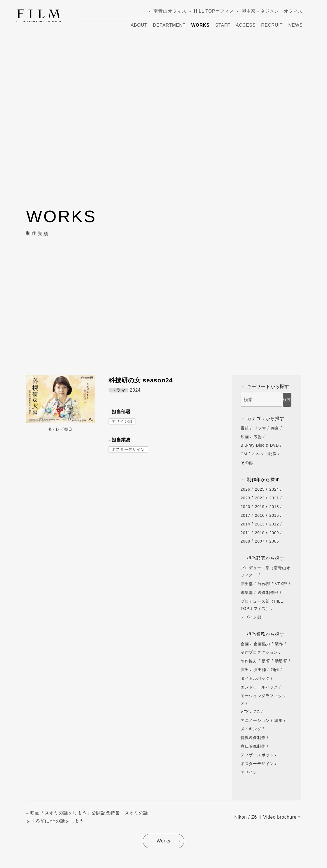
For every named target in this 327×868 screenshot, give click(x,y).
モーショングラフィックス (263, 699)
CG (257, 712)
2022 (260, 498)
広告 (258, 437)
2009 (274, 533)
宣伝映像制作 (253, 746)
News (295, 25)
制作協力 (249, 661)
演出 (245, 670)
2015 (274, 515)
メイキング (251, 729)
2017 (245, 515)
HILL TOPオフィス (214, 11)
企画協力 (262, 644)
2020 (245, 507)
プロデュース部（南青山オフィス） (266, 571)
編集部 (247, 593)
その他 (247, 463)
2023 (245, 498)
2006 (274, 541)
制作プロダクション (259, 652)
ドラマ (260, 428)
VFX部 (281, 584)
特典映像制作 (253, 738)
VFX (245, 712)
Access (246, 25)
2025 (260, 489)
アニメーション (255, 720)
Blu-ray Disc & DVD (260, 445)
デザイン (249, 772)
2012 (274, 524)
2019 (260, 507)
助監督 (281, 661)
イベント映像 (264, 454)
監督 (266, 661)
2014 (245, 524)
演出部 (247, 584)
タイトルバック (255, 678)
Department (169, 25)
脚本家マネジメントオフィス (272, 11)
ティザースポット (257, 755)
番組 (245, 428)
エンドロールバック (259, 687)
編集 (278, 720)
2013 (260, 524)
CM (244, 454)
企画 (245, 644)
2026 (245, 489)
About (139, 25)
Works (200, 25)
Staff (223, 25)
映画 (245, 437)
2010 (260, 533)
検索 (287, 399)
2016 (260, 515)
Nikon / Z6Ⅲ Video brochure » (267, 817)
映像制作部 (268, 593)
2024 (274, 489)
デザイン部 (122, 421)
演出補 (260, 670)
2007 (260, 541)
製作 (279, 644)
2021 (274, 498)
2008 (245, 541)
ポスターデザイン (128, 449)
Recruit (272, 25)
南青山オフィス (170, 11)
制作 (275, 670)
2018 (274, 507)
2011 (245, 533)
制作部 (264, 584)
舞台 (275, 428)
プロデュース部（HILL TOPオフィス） (262, 605)
